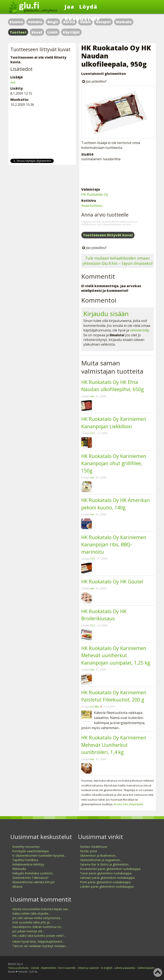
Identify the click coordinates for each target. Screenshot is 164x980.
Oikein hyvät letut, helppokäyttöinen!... (38, 942)
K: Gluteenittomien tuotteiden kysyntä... (39, 855)
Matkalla (124, 22)
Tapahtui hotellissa (25, 860)
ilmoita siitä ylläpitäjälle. (129, 804)
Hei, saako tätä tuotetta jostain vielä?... (39, 936)
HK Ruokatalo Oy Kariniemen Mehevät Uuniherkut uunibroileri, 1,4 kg (114, 745)
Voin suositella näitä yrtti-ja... (32, 922)
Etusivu (16, 22)
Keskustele (82, 18)
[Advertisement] (118, 174)
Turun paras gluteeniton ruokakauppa (106, 873)
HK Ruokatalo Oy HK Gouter (112, 582)
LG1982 (95, 707)
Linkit (53, 32)
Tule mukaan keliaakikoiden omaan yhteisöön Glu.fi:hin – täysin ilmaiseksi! (118, 261)
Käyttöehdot (49, 968)
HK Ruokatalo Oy (95, 194)
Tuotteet (18, 32)
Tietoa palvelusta (18, 968)
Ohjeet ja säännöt (88, 968)
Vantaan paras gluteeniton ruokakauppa (107, 878)
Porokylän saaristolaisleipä (30, 851)
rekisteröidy (139, 330)
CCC (93, 433)
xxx (92, 396)
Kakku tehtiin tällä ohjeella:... (31, 913)
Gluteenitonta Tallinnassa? (30, 878)
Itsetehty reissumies (26, 847)
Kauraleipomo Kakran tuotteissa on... (38, 927)
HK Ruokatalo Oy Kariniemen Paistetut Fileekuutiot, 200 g (114, 696)
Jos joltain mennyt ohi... (28, 931)
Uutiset (35, 968)
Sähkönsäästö (146, 968)
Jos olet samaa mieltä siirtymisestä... (37, 918)
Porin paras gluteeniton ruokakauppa (105, 882)
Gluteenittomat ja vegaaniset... (101, 860)
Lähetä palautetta (125, 968)
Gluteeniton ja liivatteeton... (99, 855)
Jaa (70, 7)
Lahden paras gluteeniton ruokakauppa (107, 886)
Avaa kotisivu (92, 206)
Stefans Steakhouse (94, 847)
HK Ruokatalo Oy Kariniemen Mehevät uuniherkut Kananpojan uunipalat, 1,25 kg (116, 655)
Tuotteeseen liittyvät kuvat (108, 235)
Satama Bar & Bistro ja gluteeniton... (105, 864)
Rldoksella (19, 869)
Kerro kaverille (67, 968)
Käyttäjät (71, 32)
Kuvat (37, 32)
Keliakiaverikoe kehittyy (28, 864)
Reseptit (103, 22)
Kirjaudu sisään (106, 314)
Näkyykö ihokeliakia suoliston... (33, 873)
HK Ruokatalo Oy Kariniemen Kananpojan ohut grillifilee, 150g (114, 463)
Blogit (53, 22)
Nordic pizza (88, 851)
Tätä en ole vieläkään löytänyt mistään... (40, 946)
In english (107, 968)
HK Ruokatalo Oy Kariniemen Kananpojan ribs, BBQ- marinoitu (114, 545)
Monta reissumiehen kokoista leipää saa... (41, 909)
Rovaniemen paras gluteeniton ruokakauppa (110, 869)
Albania (17, 886)
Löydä (88, 7)
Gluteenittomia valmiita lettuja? (34, 882)
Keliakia (35, 22)
